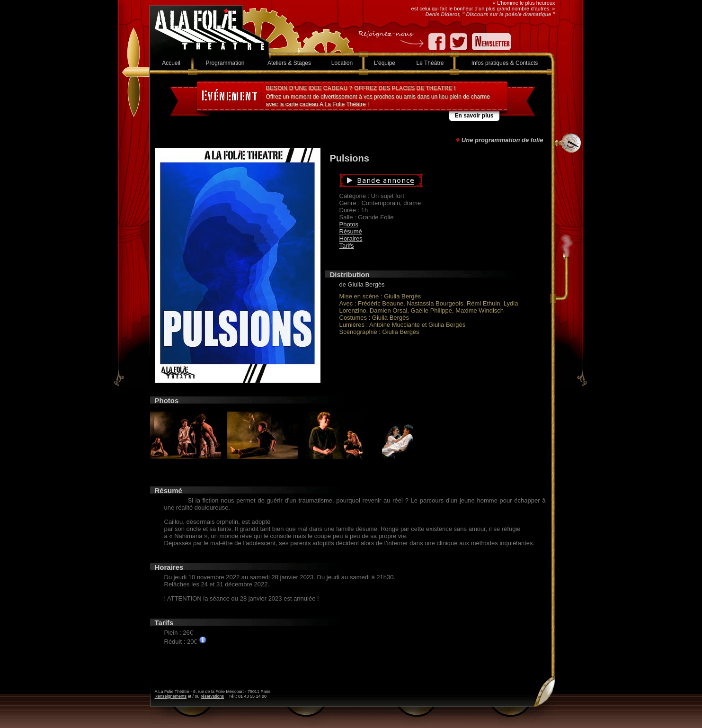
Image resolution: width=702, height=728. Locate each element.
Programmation (225, 63)
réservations (212, 696)
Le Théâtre (430, 63)
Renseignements (171, 696)
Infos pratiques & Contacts (505, 63)
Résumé (351, 231)
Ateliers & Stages (289, 63)
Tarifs (347, 246)
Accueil (171, 63)
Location (342, 63)
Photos (349, 224)
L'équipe (385, 63)
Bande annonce (426, 180)
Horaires (351, 238)
